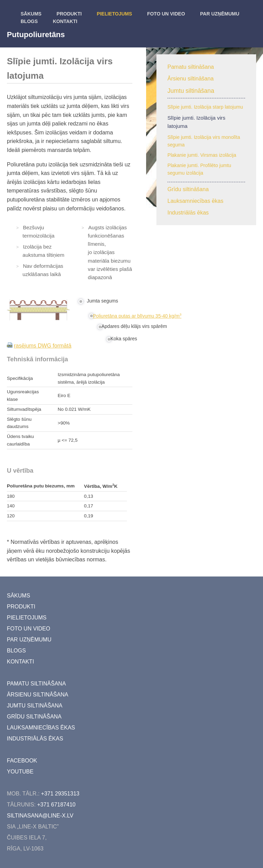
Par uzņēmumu (220, 14)
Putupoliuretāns (36, 35)
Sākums (31, 14)
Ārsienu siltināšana (190, 79)
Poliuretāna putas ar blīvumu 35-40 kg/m (137, 316)
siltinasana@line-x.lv (40, 816)
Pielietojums (114, 14)
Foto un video (166, 14)
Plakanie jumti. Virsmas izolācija (202, 155)
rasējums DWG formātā (42, 346)
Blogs (29, 21)
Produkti (69, 14)
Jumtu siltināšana (191, 91)
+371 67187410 (56, 805)
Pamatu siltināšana (191, 67)
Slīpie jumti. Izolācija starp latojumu (205, 107)
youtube (20, 772)
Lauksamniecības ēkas (195, 201)
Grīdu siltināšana (188, 189)
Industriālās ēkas (188, 213)
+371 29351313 (60, 794)
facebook (22, 761)
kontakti (65, 21)
